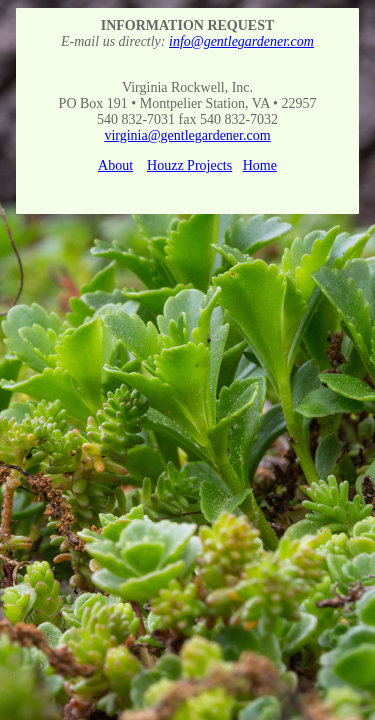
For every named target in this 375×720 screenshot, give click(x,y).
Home (260, 165)
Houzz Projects (189, 165)
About (115, 165)
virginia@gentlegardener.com (187, 135)
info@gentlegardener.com (241, 41)
